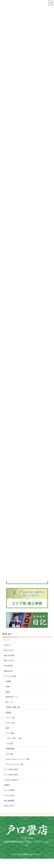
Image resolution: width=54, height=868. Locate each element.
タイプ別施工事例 (11, 770)
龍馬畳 (8, 712)
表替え (8, 687)
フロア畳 (9, 744)
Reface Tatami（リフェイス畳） (18, 759)
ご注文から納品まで (12, 780)
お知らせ (7, 645)
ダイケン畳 (10, 718)
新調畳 (8, 681)
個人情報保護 (9, 800)
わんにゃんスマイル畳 (14, 764)
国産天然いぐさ (12, 697)
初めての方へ (9, 650)
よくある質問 (9, 790)
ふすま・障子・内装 (14, 738)
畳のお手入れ (9, 661)
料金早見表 (8, 666)
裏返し (8, 692)
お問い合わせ (9, 806)
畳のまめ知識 (9, 655)
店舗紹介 (7, 785)
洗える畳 (9, 754)
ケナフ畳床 (10, 733)
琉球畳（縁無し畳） (14, 707)
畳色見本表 (8, 671)
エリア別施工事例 (11, 775)
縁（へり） (10, 702)
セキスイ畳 (10, 723)
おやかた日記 (9, 795)
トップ (6, 640)
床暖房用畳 (10, 749)
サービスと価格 (10, 676)
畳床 (7, 728)
